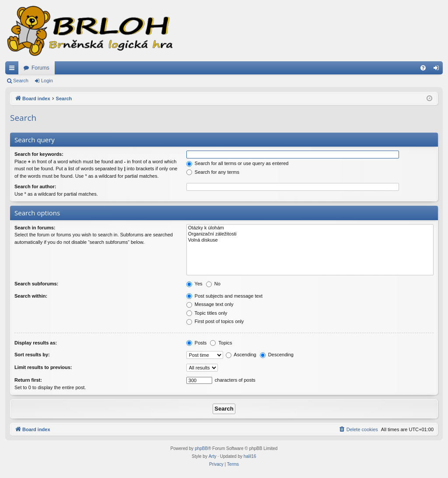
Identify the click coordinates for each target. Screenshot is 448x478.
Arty (213, 456)
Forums (40, 68)
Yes (194, 284)
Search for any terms (213, 172)
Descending (277, 355)
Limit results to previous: (43, 367)
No (213, 284)
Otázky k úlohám (310, 228)
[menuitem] (423, 68)
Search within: (31, 296)
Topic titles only (207, 313)
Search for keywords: (39, 154)
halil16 (250, 456)
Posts (197, 343)
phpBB (201, 448)
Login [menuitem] (438, 70)
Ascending (241, 355)
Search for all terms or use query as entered (238, 163)
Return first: (28, 380)
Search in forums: (35, 228)
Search (21, 81)
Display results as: (36, 343)
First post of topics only (215, 321)
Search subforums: (36, 284)
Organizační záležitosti (310, 234)
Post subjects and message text (224, 296)
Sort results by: (32, 355)
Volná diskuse (310, 240)
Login (47, 81)
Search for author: (35, 186)
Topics (221, 343)
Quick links (14, 70)
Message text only (210, 304)
